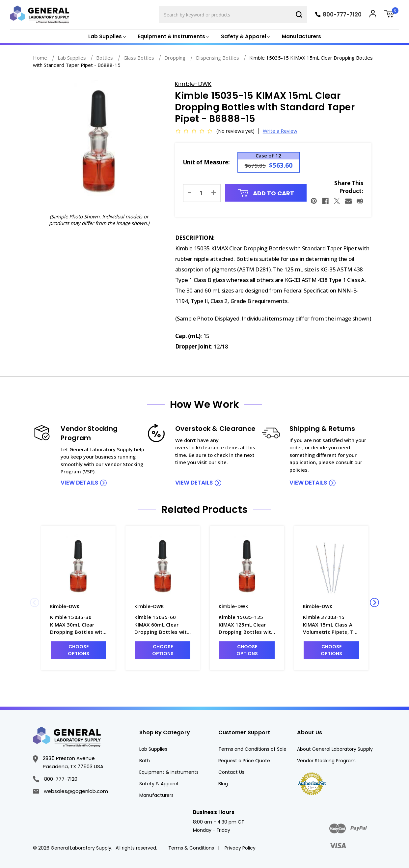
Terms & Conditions (191, 848)
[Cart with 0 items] (392, 15)
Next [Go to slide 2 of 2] (374, 602)
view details (79, 483)
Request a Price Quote (244, 761)
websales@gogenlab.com (70, 791)
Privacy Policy (240, 848)
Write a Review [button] (280, 131)
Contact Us (231, 772)
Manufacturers (301, 36)
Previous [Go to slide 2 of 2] (35, 602)
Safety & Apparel (159, 784)
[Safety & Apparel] (245, 37)
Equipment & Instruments (169, 772)
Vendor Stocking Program (326, 761)
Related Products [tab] (204, 510)
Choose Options (79, 650)
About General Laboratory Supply (335, 749)
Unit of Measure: (206, 162)
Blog (223, 784)
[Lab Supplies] (106, 37)
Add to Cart (266, 193)
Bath (145, 761)
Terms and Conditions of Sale (252, 749)
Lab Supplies (153, 749)
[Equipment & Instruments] (173, 37)
